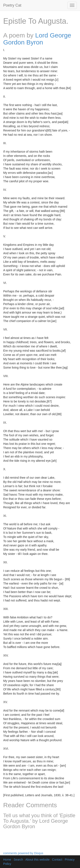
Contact (57, 860)
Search (18, 860)
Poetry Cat (12, 5)
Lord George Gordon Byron (37, 39)
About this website (38, 860)
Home (7, 860)
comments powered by (23, 853)
